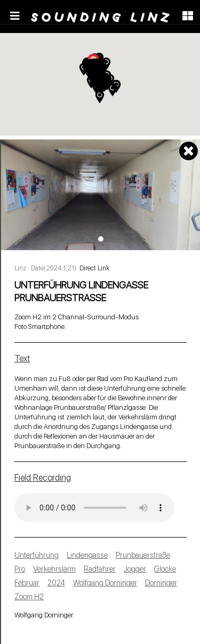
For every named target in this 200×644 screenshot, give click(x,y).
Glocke (165, 569)
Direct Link (94, 268)
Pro (20, 569)
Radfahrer (100, 569)
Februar (27, 583)
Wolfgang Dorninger (105, 583)
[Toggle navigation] (15, 16)
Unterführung (37, 555)
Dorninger (161, 583)
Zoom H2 (29, 597)
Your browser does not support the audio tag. (94, 508)
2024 (56, 583)
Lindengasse (87, 555)
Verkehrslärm (54, 569)
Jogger (135, 569)
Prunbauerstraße (143, 555)
